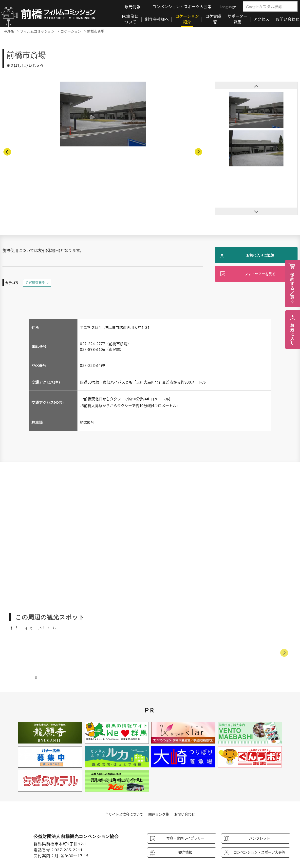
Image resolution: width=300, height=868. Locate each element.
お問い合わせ (189, 801)
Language (228, 7)
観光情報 (132, 7)
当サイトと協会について (121, 801)
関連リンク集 (160, 801)
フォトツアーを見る (260, 275)
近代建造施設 (36, 283)
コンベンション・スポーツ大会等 (182, 7)
